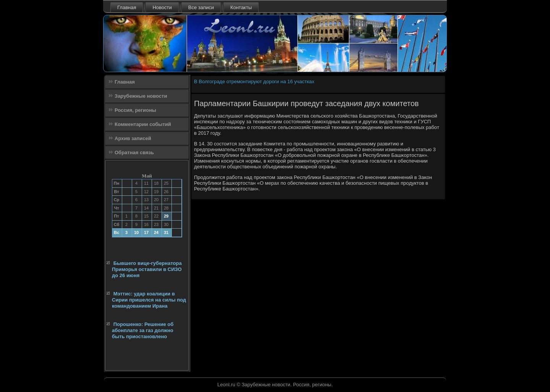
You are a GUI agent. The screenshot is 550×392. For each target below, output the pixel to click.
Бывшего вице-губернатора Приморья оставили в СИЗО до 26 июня (147, 269)
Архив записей (133, 138)
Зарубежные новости (141, 96)
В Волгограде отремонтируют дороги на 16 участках (254, 81)
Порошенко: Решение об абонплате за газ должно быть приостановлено (143, 331)
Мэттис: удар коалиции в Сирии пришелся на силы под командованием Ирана (149, 300)
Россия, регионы (135, 110)
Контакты (241, 7)
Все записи (201, 7)
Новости (162, 7)
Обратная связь (134, 152)
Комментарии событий (143, 124)
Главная (127, 7)
